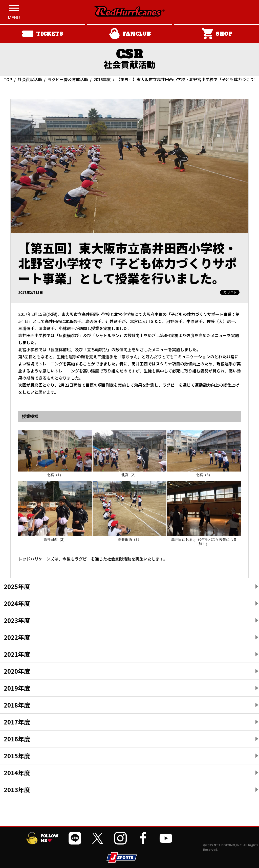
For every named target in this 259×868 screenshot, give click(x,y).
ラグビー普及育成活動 (68, 79)
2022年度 (17, 637)
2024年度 (17, 603)
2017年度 (17, 722)
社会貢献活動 (30, 79)
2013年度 (17, 790)
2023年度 (17, 620)
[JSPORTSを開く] (122, 858)
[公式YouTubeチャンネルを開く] (166, 838)
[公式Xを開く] (98, 838)
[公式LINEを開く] (75, 838)
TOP (8, 79)
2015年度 (17, 756)
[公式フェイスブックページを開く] (143, 838)
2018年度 (17, 705)
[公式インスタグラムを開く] (120, 838)
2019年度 (17, 688)
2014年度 (17, 773)
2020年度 (17, 671)
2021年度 (17, 654)
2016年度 (102, 79)
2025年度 (17, 586)
